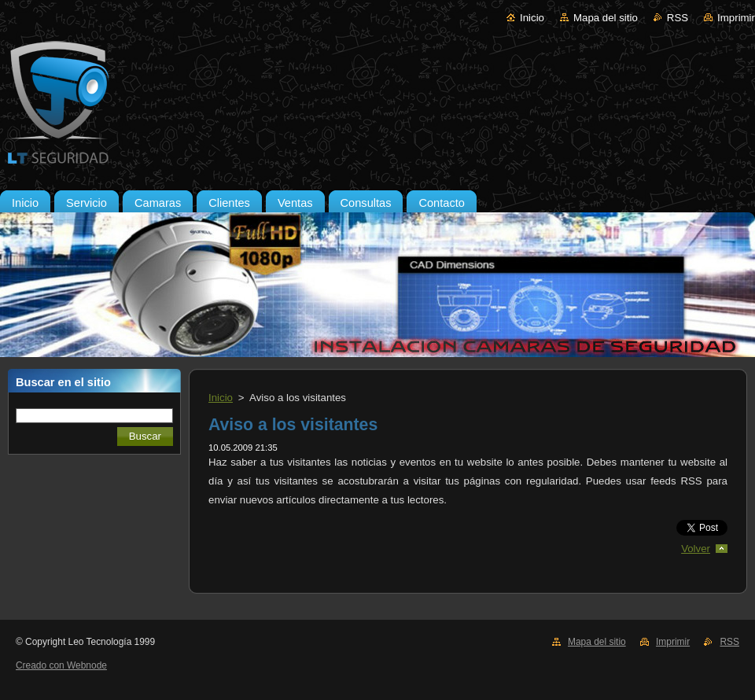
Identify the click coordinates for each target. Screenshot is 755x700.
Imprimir (736, 18)
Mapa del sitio (606, 18)
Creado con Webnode (61, 665)
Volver (696, 549)
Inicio (532, 18)
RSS (678, 18)
